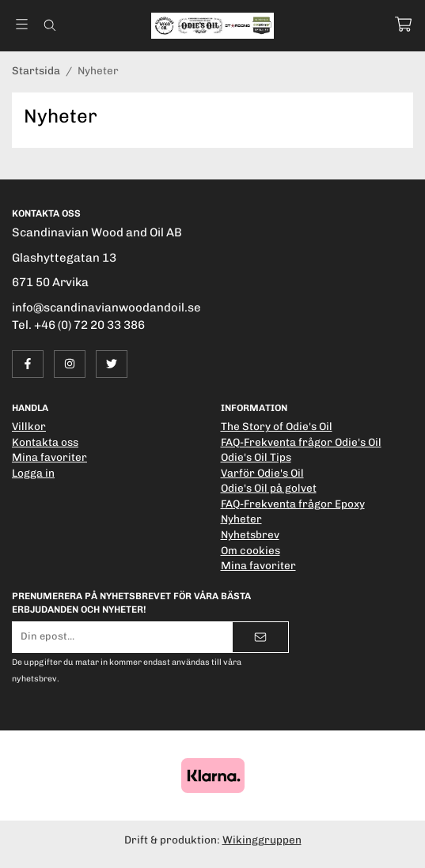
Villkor (29, 426)
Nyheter (241, 519)
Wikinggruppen (262, 840)
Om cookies (250, 550)
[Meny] (22, 24)
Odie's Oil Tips (256, 457)
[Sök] (49, 25)
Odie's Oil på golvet (269, 488)
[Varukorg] (403, 24)
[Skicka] (260, 637)
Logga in (33, 473)
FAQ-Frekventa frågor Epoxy (293, 504)
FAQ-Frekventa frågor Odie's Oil (301, 442)
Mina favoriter (49, 457)
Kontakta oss (45, 442)
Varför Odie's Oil (262, 473)
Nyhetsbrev (250, 534)
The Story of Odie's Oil (277, 426)
